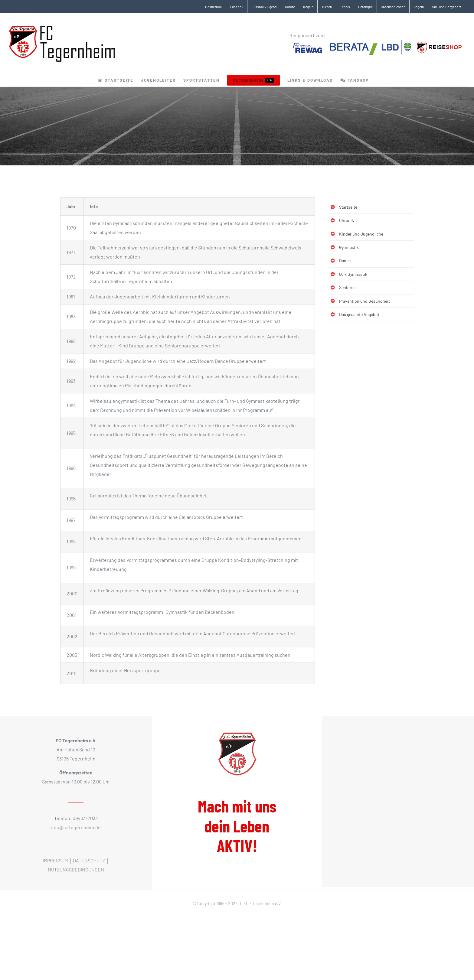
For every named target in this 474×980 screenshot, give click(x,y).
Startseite (348, 207)
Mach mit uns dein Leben (237, 826)
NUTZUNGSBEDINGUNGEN (76, 869)
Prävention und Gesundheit (364, 301)
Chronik (347, 220)
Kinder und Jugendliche (361, 234)
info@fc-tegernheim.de (76, 827)
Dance (345, 260)
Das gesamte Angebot (359, 314)
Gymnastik (349, 247)
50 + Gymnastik (353, 274)
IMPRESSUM (55, 860)
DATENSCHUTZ (89, 860)
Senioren (347, 287)
